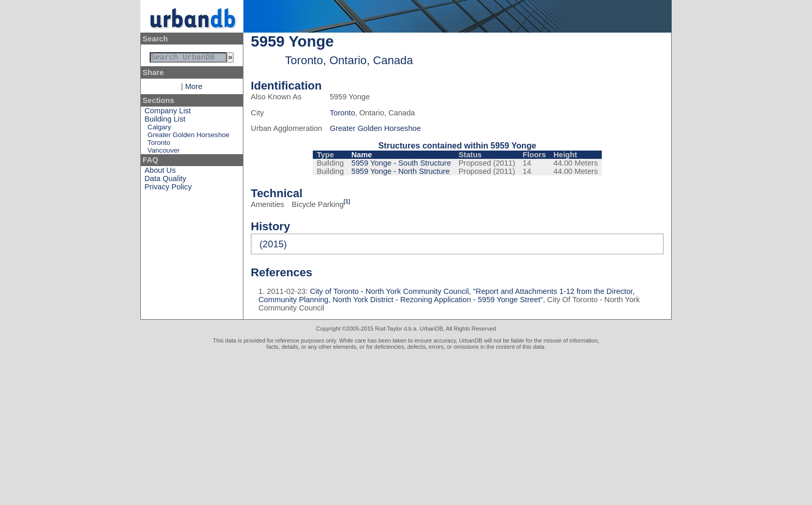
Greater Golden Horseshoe (189, 137)
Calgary (159, 129)
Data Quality (165, 181)
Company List (168, 113)
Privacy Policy (168, 189)
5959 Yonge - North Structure (401, 171)
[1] (347, 202)
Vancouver (164, 152)
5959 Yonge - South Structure (401, 163)
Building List (165, 121)
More (193, 88)
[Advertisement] (406, 427)
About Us (160, 172)
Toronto (159, 145)
